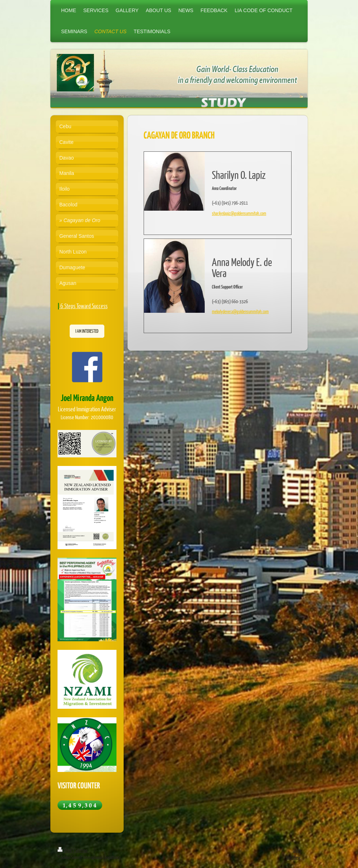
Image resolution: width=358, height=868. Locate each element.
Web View (293, 857)
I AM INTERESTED (87, 331)
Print (65, 850)
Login (297, 850)
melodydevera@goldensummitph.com (240, 311)
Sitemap (81, 850)
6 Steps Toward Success (84, 306)
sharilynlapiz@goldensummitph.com (239, 213)
